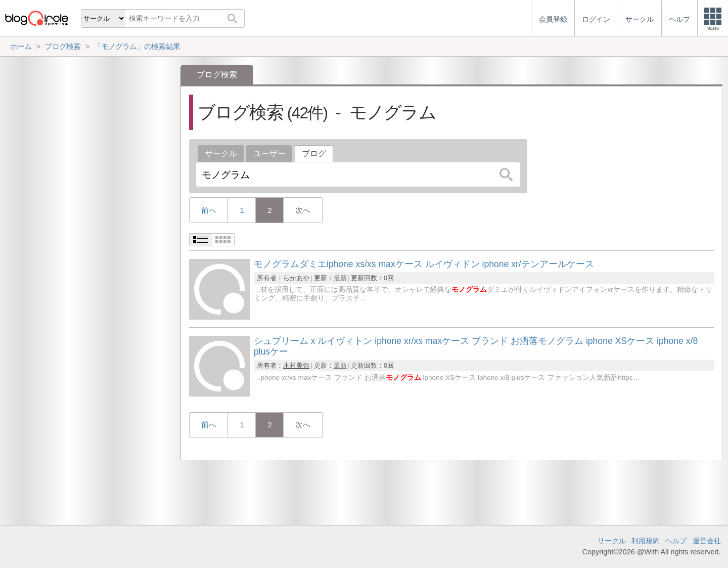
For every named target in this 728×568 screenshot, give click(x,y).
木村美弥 (296, 365)
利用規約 (646, 541)
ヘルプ (676, 541)
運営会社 (707, 541)
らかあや (296, 278)
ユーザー (269, 154)
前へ (209, 210)
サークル (221, 154)
